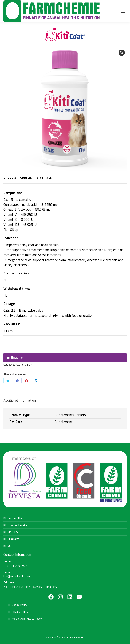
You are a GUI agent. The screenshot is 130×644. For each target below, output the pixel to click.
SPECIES (13, 532)
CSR (10, 546)
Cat (18, 365)
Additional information (20, 400)
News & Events (17, 525)
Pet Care (26, 365)
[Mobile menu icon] (123, 11)
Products (13, 539)
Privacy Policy (20, 612)
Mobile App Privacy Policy (27, 619)
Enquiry (15, 358)
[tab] (65, 399)
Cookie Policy (20, 605)
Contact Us (15, 518)
